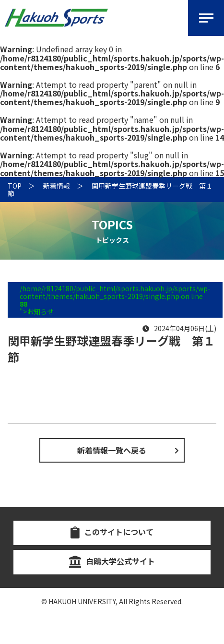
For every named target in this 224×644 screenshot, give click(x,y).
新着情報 (57, 186)
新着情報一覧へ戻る (112, 450)
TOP (15, 186)
